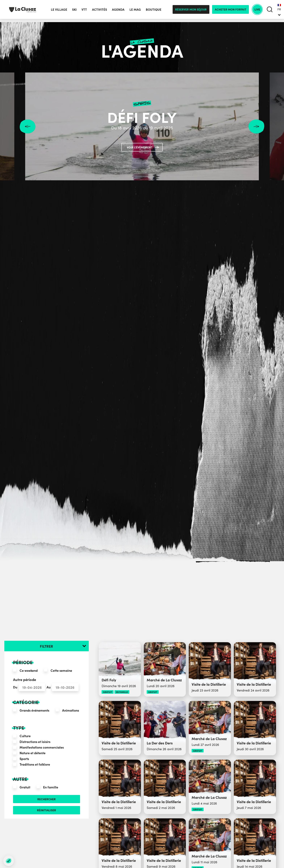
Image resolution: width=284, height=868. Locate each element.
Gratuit (25, 787)
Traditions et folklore (35, 764)
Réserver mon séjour (189, 11)
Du (15, 687)
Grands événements (34, 710)
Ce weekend (29, 670)
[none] (279, 11)
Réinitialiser (46, 812)
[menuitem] (279, 11)
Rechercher (46, 800)
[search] (270, 11)
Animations (71, 710)
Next (256, 126)
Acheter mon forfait (228, 11)
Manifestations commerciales (42, 747)
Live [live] (256, 11)
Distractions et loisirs (35, 742)
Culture (25, 736)
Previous (28, 126)
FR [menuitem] (279, 11)
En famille (51, 787)
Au (49, 687)
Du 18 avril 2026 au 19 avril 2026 (142, 127)
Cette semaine (61, 670)
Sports (24, 759)
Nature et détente (33, 753)
